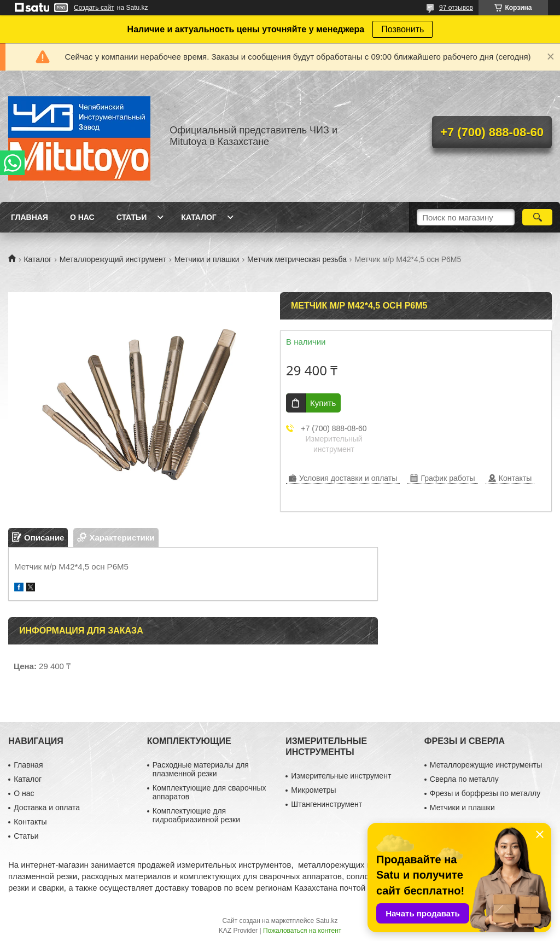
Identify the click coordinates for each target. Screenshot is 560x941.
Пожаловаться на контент (302, 931)
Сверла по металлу (464, 779)
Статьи (132, 217)
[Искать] (537, 217)
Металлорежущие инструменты (486, 765)
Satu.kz (326, 921)
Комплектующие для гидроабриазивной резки (196, 815)
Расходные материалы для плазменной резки (201, 769)
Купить (323, 403)
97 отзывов (456, 8)
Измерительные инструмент (341, 776)
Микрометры (313, 790)
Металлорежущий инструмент (113, 259)
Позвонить (402, 29)
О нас (82, 217)
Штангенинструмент (326, 804)
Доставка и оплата (47, 808)
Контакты (30, 822)
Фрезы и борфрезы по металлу (485, 793)
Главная (30, 217)
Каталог (199, 217)
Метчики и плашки (207, 259)
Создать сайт (94, 8)
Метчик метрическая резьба (297, 259)
